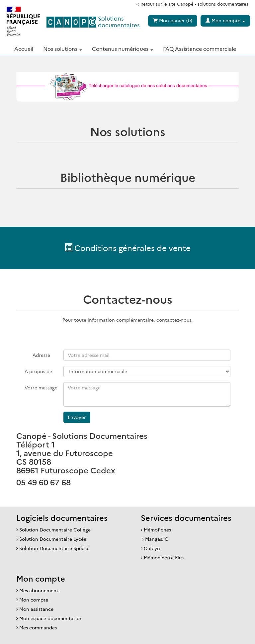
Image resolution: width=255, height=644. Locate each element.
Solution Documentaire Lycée (53, 539)
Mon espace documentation (51, 618)
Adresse (41, 355)
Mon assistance (36, 609)
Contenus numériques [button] (123, 49)
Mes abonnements (40, 591)
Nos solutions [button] (63, 49)
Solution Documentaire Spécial (54, 548)
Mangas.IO (157, 539)
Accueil (24, 49)
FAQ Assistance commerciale (200, 49)
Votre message (37, 388)
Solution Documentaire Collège (55, 530)
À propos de (37, 371)
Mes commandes (38, 628)
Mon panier (173, 21)
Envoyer (77, 417)
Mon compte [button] (225, 21)
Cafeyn (152, 548)
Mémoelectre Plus (164, 558)
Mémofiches (157, 530)
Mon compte (34, 600)
